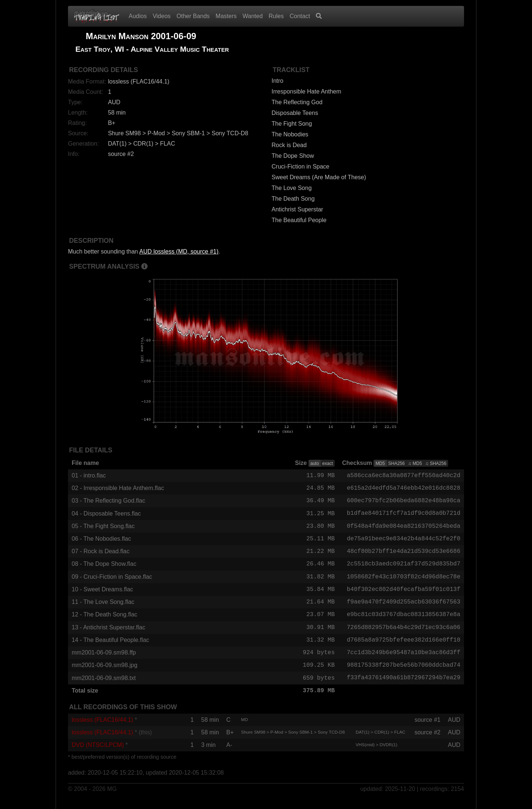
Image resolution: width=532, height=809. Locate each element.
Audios (138, 16)
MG (112, 798)
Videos (162, 16)
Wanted (253, 16)
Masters (226, 16)
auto (315, 463)
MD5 (380, 463)
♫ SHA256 (436, 463)
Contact (300, 16)
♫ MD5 (415, 463)
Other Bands (193, 16)
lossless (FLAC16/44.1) (102, 729)
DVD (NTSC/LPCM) (98, 754)
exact (328, 463)
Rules (276, 16)
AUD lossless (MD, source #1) (179, 251)
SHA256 (397, 463)
